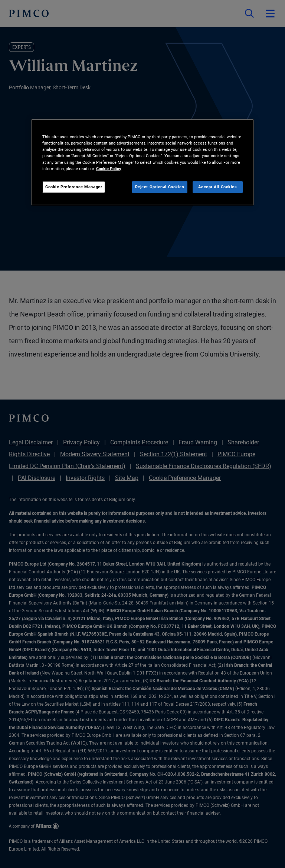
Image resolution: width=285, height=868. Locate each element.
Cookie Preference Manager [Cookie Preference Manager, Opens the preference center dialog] (74, 186)
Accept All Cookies (217, 186)
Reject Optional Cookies (160, 186)
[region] (142, 162)
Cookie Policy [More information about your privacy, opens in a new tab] (109, 168)
